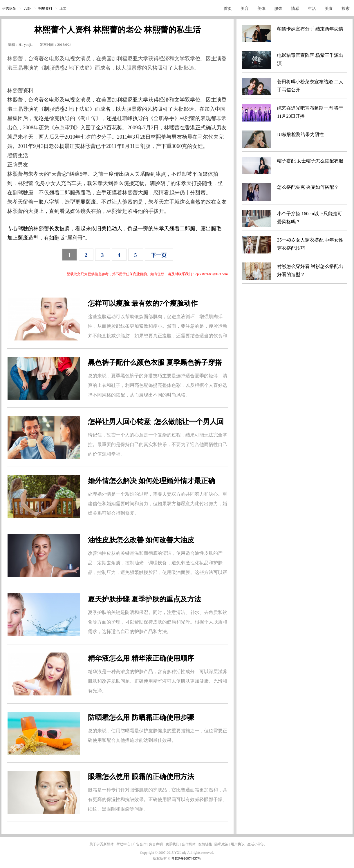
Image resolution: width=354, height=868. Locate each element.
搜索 (346, 9)
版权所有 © (162, 858)
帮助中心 (123, 844)
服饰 (278, 9)
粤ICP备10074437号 (186, 858)
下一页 (159, 255)
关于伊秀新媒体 (102, 844)
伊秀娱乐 (9, 8)
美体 (261, 9)
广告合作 (140, 844)
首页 (228, 9)
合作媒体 (189, 844)
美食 (329, 9)
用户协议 (238, 844)
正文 (63, 8)
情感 (295, 9)
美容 (245, 9)
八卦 (27, 8)
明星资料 (45, 8)
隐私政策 (221, 844)
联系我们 (172, 844)
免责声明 (156, 844)
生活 (312, 9)
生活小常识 (256, 844)
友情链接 (205, 844)
